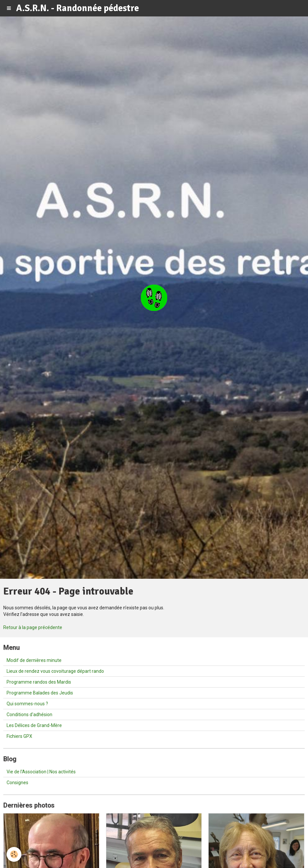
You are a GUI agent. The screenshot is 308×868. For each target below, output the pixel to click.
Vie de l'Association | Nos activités (41, 772)
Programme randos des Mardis (39, 682)
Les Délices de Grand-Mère (34, 725)
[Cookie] (14, 854)
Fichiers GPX (19, 736)
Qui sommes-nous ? (27, 704)
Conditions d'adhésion (29, 715)
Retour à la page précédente (33, 627)
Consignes (17, 783)
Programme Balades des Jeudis (40, 693)
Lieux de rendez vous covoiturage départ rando (55, 671)
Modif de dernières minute (34, 660)
